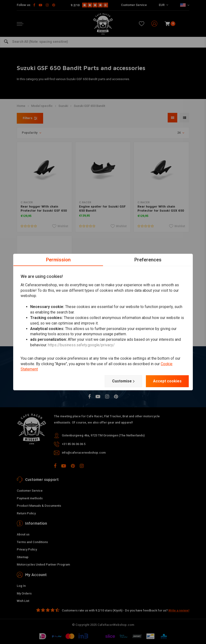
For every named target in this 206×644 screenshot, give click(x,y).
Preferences (148, 260)
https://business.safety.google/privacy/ (81, 345)
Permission (58, 260)
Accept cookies (167, 381)
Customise (123, 381)
